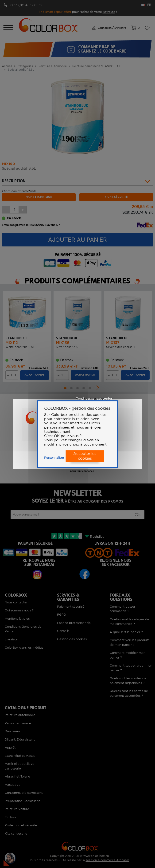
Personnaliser (54, 458)
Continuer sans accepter (94, 399)
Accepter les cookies (85, 456)
